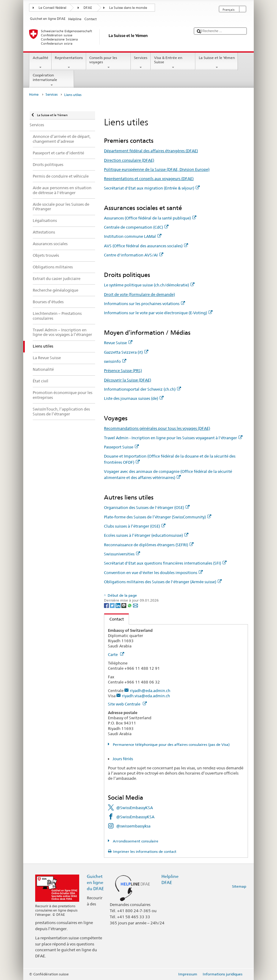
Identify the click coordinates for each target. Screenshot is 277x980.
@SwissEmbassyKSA (135, 808)
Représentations (69, 63)
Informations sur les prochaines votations (144, 304)
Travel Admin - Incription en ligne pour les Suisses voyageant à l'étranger (173, 438)
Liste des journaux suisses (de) (134, 398)
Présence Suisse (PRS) (123, 370)
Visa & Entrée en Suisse (173, 63)
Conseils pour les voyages (109, 63)
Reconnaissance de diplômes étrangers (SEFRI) (149, 545)
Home (34, 95)
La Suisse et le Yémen (217, 63)
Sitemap (239, 886)
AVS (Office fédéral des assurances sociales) (146, 246)
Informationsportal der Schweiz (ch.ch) (142, 389)
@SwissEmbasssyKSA (135, 817)
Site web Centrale (127, 704)
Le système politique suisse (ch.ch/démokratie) (149, 285)
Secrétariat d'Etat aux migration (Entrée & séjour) (152, 188)
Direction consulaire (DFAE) (129, 160)
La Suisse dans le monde (128, 8)
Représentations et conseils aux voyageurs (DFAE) (149, 179)
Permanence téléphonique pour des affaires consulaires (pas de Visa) (171, 744)
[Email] (135, 605)
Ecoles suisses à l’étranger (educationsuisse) (146, 535)
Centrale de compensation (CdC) (136, 227)
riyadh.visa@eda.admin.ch (146, 696)
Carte (116, 654)
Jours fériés (123, 759)
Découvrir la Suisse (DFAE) (127, 380)
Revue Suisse (118, 343)
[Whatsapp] (130, 605)
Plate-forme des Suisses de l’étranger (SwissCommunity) (158, 517)
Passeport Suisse (121, 447)
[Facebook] (107, 605)
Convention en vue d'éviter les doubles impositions (153, 573)
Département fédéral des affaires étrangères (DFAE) (151, 151)
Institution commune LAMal (133, 236)
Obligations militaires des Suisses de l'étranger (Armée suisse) (163, 582)
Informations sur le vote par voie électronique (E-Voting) (158, 313)
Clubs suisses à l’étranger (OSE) (135, 526)
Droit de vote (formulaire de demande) (139, 294)
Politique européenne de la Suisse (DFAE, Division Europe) (157, 169)
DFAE (88, 8)
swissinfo (115, 361)
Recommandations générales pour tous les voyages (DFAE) (157, 428)
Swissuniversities (122, 554)
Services (141, 63)
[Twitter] (113, 605)
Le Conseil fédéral (52, 8)
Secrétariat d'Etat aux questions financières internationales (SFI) (165, 563)
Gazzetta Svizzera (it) (126, 352)
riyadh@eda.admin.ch (150, 691)
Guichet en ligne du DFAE (95, 882)
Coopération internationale (52, 80)
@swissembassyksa (133, 826)
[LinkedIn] (118, 605)
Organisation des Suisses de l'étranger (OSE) (147, 507)
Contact (114, 619)
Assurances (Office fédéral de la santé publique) (150, 218)
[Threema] (124, 605)
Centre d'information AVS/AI (134, 255)
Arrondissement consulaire (135, 841)
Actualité (40, 63)
